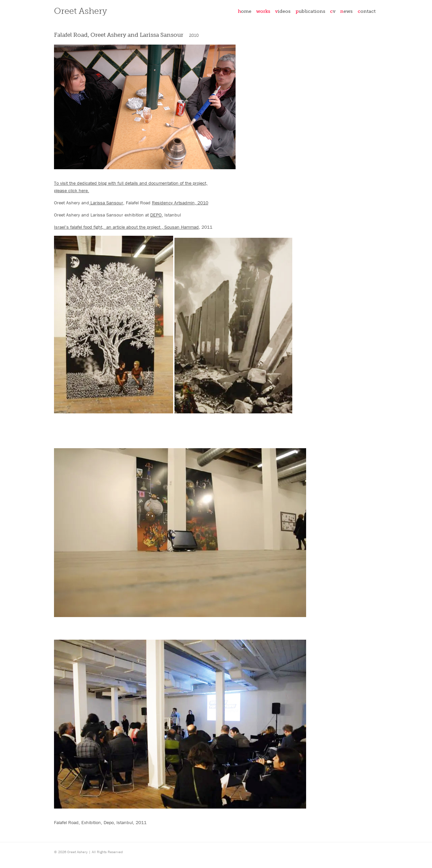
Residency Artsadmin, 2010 (180, 203)
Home (245, 11)
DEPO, (157, 215)
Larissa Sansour (106, 203)
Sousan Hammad (182, 227)
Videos (283, 11)
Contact (367, 11)
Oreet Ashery (80, 11)
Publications (310, 11)
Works (263, 11)
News (346, 11)
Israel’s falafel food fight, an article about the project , (109, 227)
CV (333, 11)
